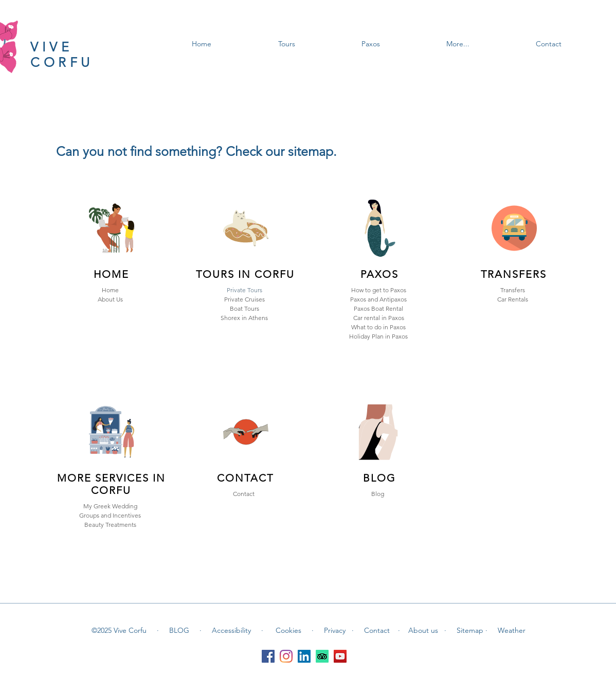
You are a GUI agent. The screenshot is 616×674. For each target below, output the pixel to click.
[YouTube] (340, 656)
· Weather (505, 630)
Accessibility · (238, 630)
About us (426, 630)
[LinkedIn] (304, 656)
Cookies (289, 630)
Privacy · (339, 630)
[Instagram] (286, 656)
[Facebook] (268, 656)
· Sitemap (465, 630)
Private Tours (244, 290)
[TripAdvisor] (322, 656)
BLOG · (185, 630)
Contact (378, 630)
